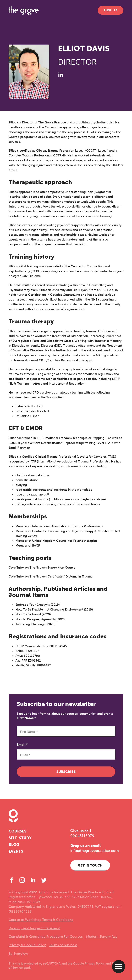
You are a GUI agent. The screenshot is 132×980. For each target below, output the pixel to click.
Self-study (20, 838)
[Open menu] (119, 967)
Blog (14, 845)
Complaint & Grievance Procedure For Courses (46, 937)
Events (16, 851)
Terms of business (63, 945)
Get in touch (90, 865)
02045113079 (82, 836)
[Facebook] (11, 880)
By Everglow (18, 954)
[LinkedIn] (61, 75)
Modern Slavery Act (101, 937)
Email (22, 745)
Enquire (111, 10)
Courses (18, 831)
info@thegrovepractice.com (95, 851)
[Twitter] (44, 880)
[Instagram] (22, 880)
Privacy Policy (95, 963)
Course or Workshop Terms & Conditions (41, 920)
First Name (26, 718)
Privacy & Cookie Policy (27, 945)
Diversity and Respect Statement (34, 928)
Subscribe (66, 772)
